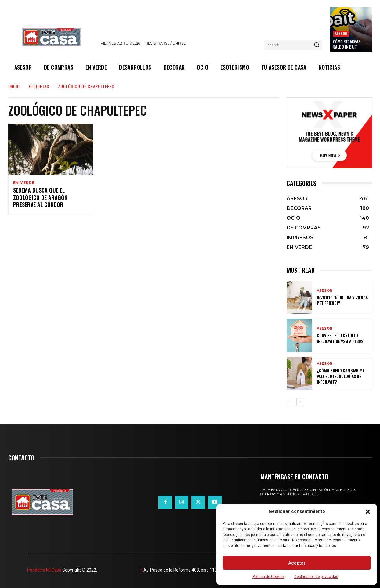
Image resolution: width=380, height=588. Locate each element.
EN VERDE (24, 183)
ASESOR (341, 33)
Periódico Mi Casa (44, 570)
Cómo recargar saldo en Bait (347, 44)
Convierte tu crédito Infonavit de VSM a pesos (340, 338)
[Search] (317, 45)
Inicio (14, 86)
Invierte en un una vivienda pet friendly (342, 300)
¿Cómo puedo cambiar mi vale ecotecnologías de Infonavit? (340, 376)
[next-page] (300, 402)
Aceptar (297, 563)
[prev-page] (290, 402)
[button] (368, 512)
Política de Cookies (269, 577)
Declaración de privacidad (316, 577)
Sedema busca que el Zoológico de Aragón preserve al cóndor (40, 198)
